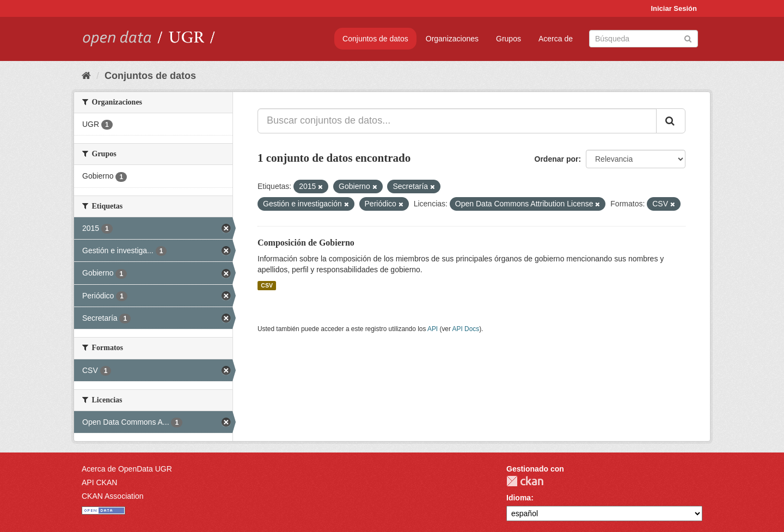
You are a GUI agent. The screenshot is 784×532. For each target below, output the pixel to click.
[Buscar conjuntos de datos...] (457, 121)
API (433, 329)
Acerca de (556, 39)
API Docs (466, 329)
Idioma (519, 498)
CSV (267, 285)
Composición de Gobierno (306, 243)
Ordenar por (557, 159)
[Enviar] (688, 38)
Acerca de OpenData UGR (127, 469)
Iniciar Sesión (674, 8)
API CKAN (99, 482)
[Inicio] (86, 76)
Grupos (509, 39)
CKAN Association (113, 496)
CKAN (525, 481)
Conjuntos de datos (375, 39)
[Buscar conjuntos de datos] (644, 39)
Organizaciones (452, 39)
